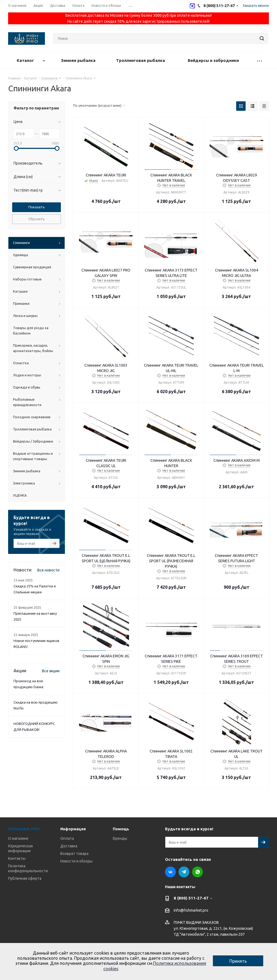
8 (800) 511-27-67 (191, 898)
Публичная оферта (25, 878)
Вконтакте (170, 872)
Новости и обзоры (76, 861)
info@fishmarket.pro (191, 911)
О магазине (18, 838)
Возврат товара (74, 854)
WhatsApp (197, 872)
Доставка (69, 846)
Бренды (120, 838)
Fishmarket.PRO (24, 829)
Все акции (51, 671)
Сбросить (37, 219)
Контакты (17, 858)
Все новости (48, 570)
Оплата (67, 838)
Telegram (184, 872)
